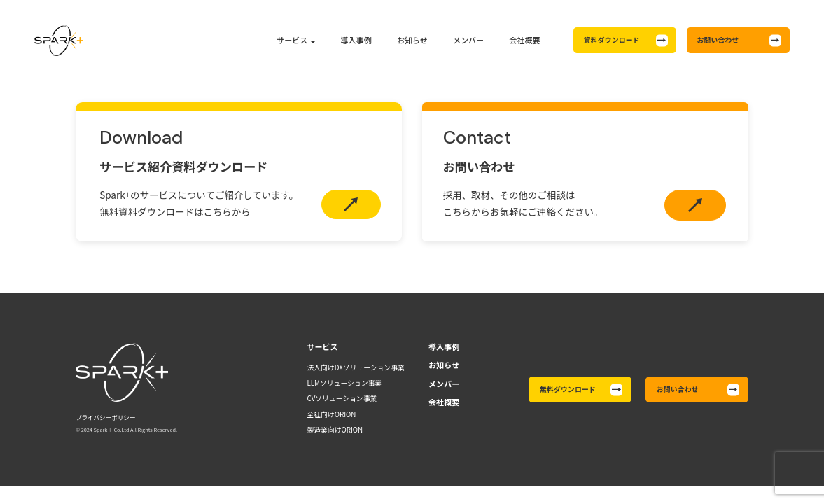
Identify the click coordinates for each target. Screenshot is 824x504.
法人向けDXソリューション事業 (355, 367)
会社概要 (524, 40)
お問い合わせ (718, 40)
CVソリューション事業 (342, 398)
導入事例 (356, 40)
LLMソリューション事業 (344, 383)
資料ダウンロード (612, 40)
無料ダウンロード (568, 389)
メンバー (468, 40)
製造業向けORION (335, 430)
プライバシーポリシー (106, 417)
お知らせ (412, 40)
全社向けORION (331, 414)
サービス (292, 40)
